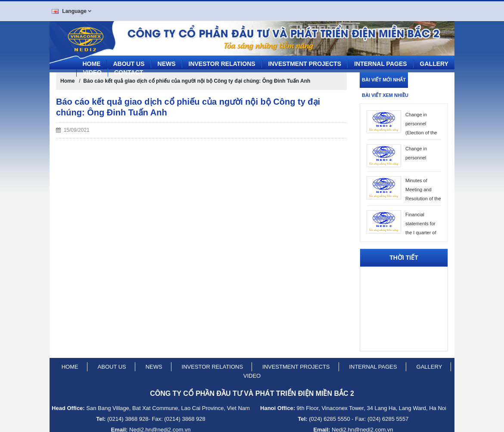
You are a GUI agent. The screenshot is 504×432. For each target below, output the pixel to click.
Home (91, 61)
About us (129, 61)
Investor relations (213, 364)
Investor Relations (222, 61)
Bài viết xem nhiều (385, 92)
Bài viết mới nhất (384, 77)
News (167, 61)
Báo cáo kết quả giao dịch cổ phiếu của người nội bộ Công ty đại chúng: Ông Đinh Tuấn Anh (197, 78)
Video (92, 69)
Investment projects (305, 61)
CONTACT (129, 69)
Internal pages (380, 61)
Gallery (434, 61)
